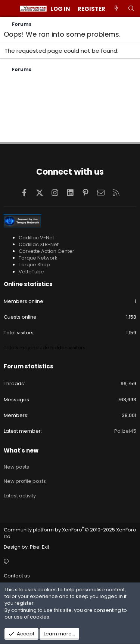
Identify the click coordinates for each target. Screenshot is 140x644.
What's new (21, 450)
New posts (16, 467)
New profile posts (25, 481)
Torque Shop (34, 265)
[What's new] (116, 9)
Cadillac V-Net (36, 238)
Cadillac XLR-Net (39, 244)
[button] (69, 561)
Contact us (17, 576)
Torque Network (38, 258)
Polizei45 (125, 431)
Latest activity (20, 496)
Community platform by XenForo (70, 533)
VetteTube (31, 272)
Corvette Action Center (46, 251)
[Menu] (10, 9)
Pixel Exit (40, 547)
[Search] (131, 9)
